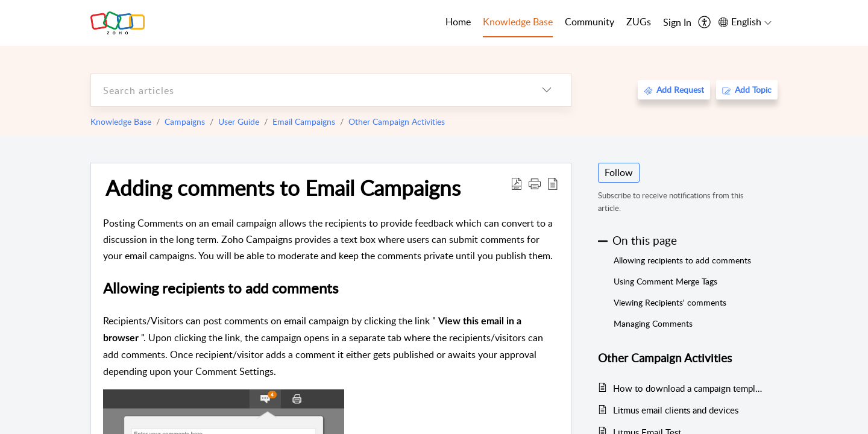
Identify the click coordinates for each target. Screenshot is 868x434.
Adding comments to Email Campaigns (283, 187)
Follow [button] (619, 172)
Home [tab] (458, 22)
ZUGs (639, 22)
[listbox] (547, 90)
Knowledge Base (121, 121)
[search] (307, 90)
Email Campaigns (304, 121)
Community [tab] (590, 22)
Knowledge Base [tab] (518, 22)
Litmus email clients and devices (676, 410)
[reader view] (553, 183)
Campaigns (185, 121)
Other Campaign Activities (397, 121)
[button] (535, 183)
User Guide (239, 121)
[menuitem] (677, 23)
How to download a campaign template (689, 388)
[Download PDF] (517, 183)
